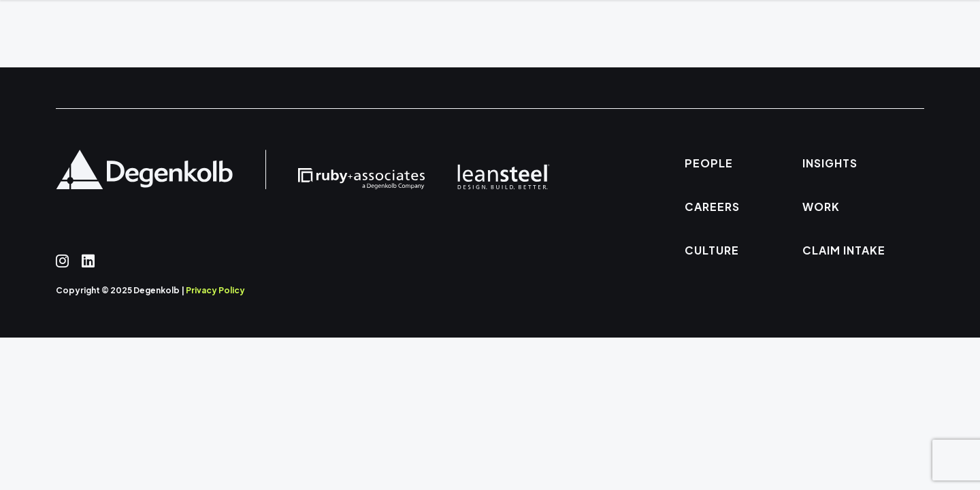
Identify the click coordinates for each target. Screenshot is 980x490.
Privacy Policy (215, 290)
